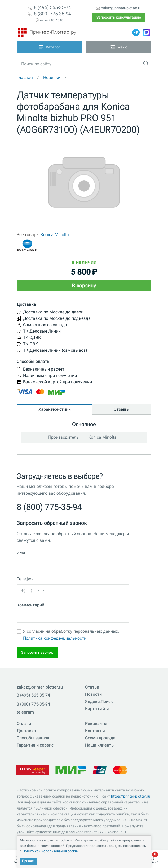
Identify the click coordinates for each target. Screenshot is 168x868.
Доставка (26, 731)
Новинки (52, 77)
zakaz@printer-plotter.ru (121, 8)
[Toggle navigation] (49, 47)
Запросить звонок (37, 652)
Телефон (25, 579)
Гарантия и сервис (35, 745)
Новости (93, 694)
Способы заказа (33, 738)
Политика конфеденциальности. (55, 638)
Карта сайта (97, 709)
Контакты (95, 731)
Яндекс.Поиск (99, 701)
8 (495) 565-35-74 (52, 7)
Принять (29, 861)
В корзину (84, 286)
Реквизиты (96, 724)
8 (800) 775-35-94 (52, 14)
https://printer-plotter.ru (131, 796)
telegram (25, 712)
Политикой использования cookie (50, 851)
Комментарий (30, 605)
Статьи (92, 687)
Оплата (24, 724)
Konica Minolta (55, 235)
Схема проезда (100, 738)
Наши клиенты (100, 745)
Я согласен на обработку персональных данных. (71, 635)
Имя (21, 553)
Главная (25, 77)
